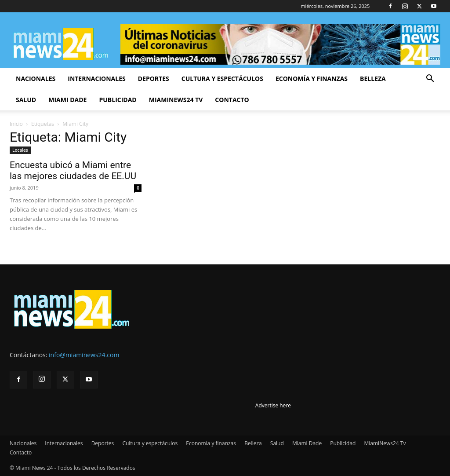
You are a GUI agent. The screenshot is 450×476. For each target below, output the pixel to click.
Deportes (154, 79)
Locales (20, 150)
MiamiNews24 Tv (176, 100)
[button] (430, 79)
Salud (26, 100)
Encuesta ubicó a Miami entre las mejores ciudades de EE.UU (73, 170)
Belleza (373, 79)
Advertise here (273, 405)
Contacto (232, 100)
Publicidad (118, 100)
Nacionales (36, 79)
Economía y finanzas (312, 79)
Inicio (16, 124)
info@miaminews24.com (84, 355)
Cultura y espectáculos (222, 79)
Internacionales (96, 79)
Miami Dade (67, 100)
